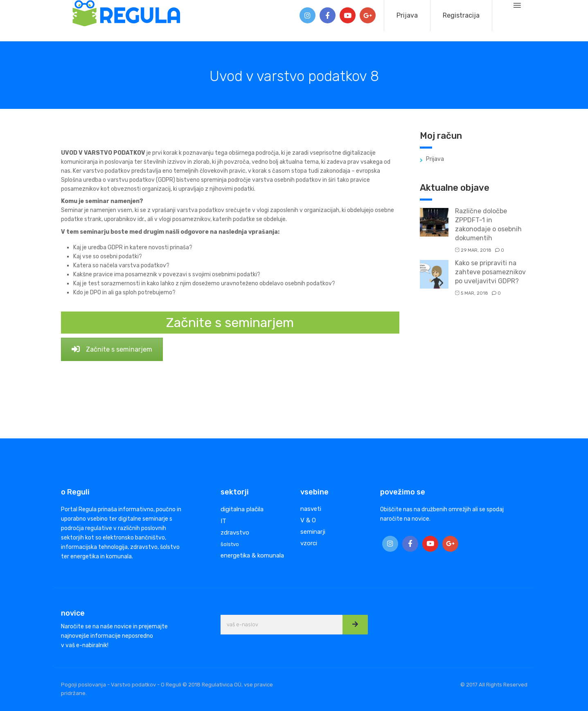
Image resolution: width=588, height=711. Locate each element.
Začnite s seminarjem (112, 349)
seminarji (313, 532)
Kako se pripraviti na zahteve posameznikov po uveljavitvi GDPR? (490, 272)
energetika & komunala (252, 555)
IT (223, 521)
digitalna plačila (242, 509)
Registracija (461, 15)
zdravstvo (235, 533)
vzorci (309, 543)
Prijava (407, 15)
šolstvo (230, 544)
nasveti (311, 509)
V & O (308, 520)
